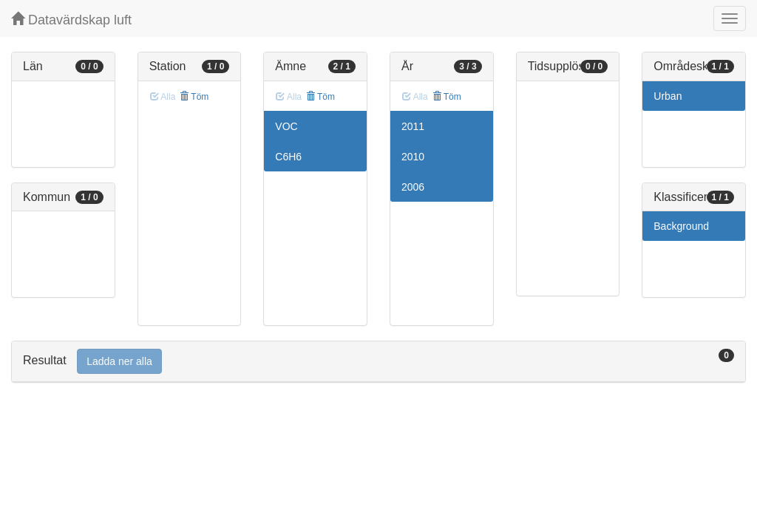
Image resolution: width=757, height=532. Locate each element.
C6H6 (288, 157)
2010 (413, 157)
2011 (413, 126)
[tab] (378, 362)
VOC (286, 126)
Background (681, 226)
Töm (194, 97)
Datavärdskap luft (71, 20)
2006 (413, 187)
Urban (668, 96)
